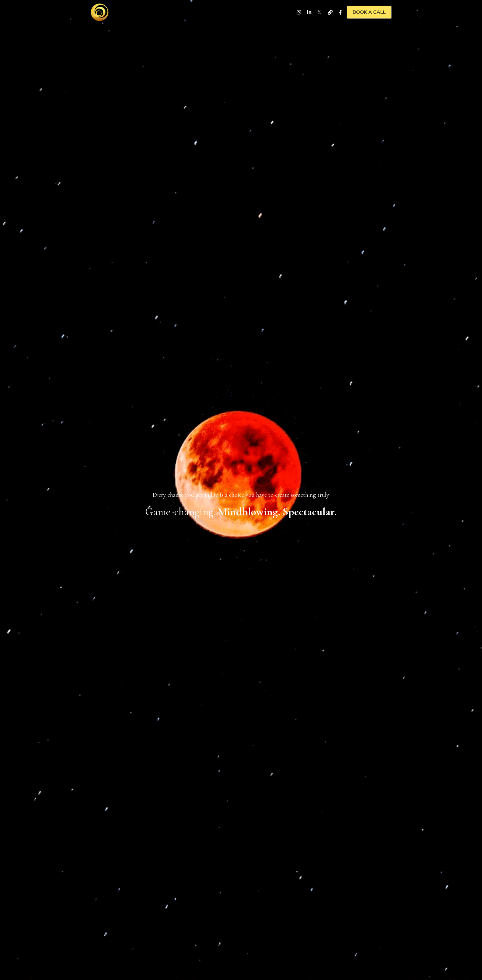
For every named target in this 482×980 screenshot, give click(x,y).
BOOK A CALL (369, 12)
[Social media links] (299, 12)
